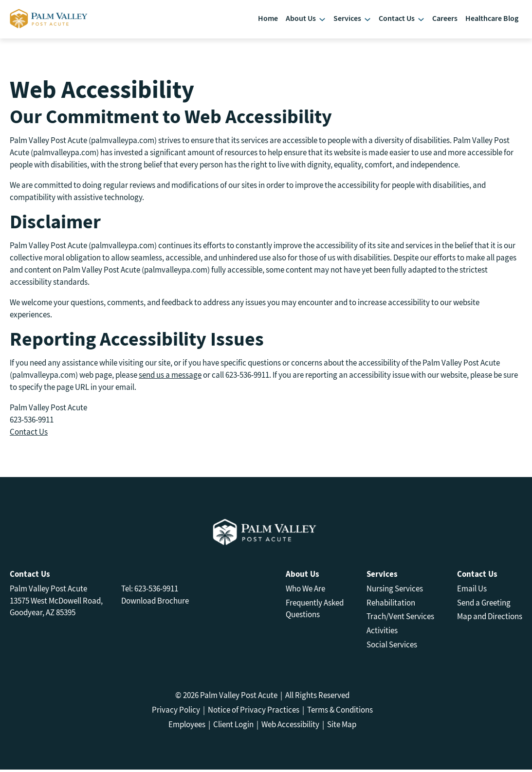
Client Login (233, 727)
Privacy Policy (176, 712)
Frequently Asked (315, 605)
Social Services (392, 647)
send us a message (170, 378)
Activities (382, 633)
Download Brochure (155, 603)
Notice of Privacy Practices (254, 712)
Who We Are (305, 591)
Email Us (472, 591)
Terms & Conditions (340, 712)
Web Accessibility (290, 727)
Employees (187, 727)
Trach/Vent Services (400, 619)
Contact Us (29, 434)
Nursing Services (395, 591)
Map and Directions (490, 619)
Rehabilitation (391, 605)
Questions (303, 617)
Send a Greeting (484, 605)
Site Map (342, 727)
